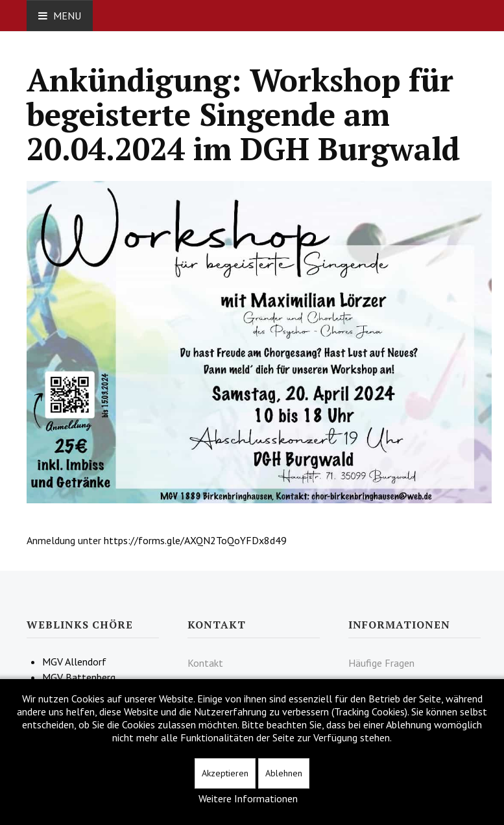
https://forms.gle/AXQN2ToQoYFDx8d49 (195, 540)
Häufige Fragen (381, 663)
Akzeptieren (225, 773)
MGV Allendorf (74, 662)
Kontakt (205, 663)
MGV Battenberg (79, 677)
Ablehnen (284, 773)
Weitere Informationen (248, 798)
